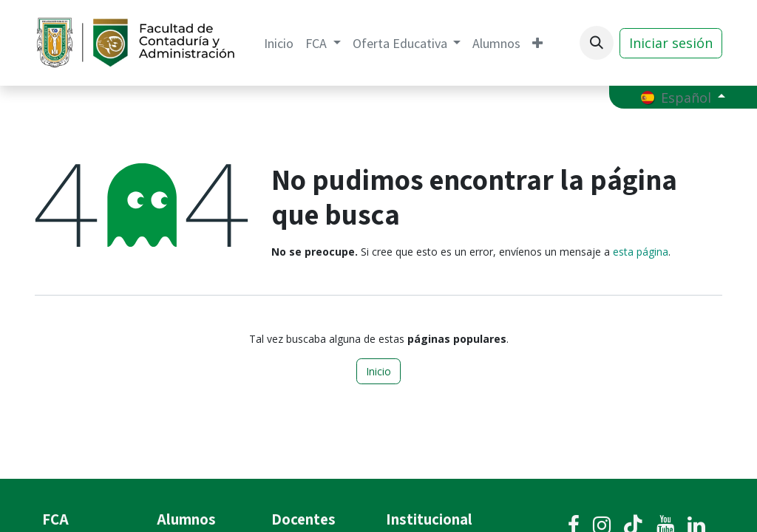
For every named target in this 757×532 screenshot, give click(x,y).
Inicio (378, 371)
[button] (597, 43)
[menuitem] (279, 43)
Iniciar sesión (671, 43)
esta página (641, 252)
